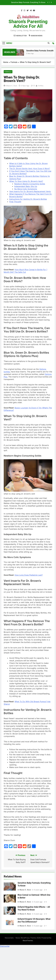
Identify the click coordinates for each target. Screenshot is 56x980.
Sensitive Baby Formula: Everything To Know (28, 3)
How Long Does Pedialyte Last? (29, 575)
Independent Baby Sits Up (26, 186)
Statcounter (5, 946)
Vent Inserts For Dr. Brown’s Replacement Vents (30, 191)
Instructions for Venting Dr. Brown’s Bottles (28, 199)
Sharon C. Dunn (12, 86)
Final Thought (15, 202)
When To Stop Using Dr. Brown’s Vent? (26, 181)
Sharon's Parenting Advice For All (28, 24)
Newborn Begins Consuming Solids (30, 184)
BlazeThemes (28, 940)
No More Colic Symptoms (26, 189)
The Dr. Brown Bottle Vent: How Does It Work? (30, 169)
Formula (8, 72)
